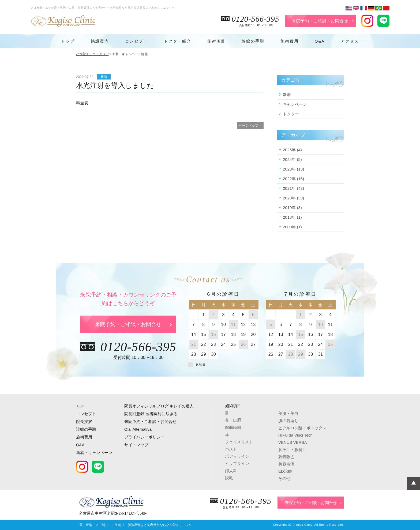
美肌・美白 (288, 413)
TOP (80, 406)
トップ (68, 41)
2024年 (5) (292, 159)
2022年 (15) (293, 179)
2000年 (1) (292, 227)
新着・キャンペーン (94, 453)
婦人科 (231, 471)
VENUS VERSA (293, 442)
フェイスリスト (239, 442)
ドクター (291, 114)
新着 (287, 95)
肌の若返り (288, 421)
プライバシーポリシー (144, 437)
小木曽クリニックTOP (92, 54)
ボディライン (237, 456)
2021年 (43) (293, 188)
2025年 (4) (292, 150)
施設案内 (100, 41)
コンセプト (136, 41)
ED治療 (285, 471)
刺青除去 (286, 457)
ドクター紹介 (178, 41)
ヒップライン (237, 463)
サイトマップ (136, 445)
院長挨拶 (84, 421)
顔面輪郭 (233, 427)
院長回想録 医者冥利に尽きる (151, 414)
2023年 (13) (293, 169)
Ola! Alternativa (138, 429)
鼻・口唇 (233, 420)
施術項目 (216, 41)
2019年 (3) (292, 208)
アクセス (350, 41)
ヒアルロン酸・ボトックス (302, 428)
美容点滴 (286, 464)
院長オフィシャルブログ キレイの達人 (159, 406)
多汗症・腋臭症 (292, 450)
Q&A (320, 41)
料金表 (82, 103)
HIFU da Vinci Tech (295, 435)
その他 (284, 478)
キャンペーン (295, 104)
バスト (231, 449)
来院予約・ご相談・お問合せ (320, 21)
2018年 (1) (292, 217)
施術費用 (290, 41)
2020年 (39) (293, 198)
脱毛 (229, 478)
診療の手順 (253, 41)
